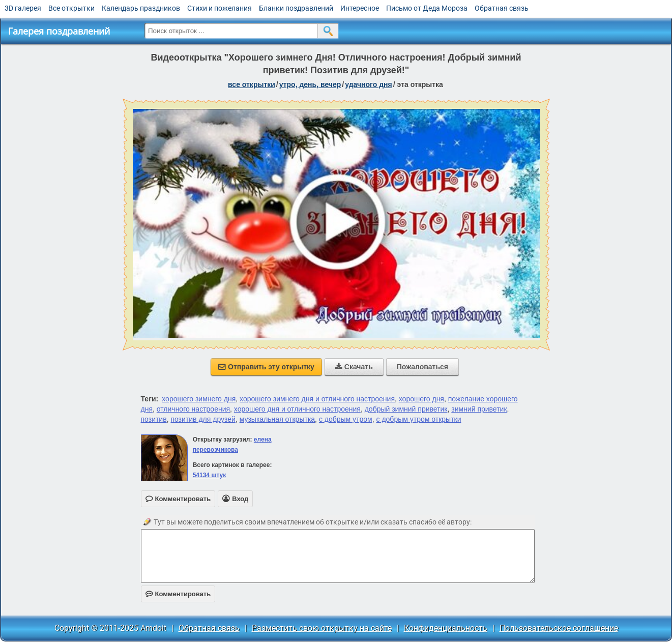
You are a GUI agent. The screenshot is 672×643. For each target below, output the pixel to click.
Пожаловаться (422, 367)
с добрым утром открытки (419, 419)
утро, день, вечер (310, 84)
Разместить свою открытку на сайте (322, 628)
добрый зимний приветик (406, 409)
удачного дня (369, 84)
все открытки (252, 84)
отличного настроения (193, 409)
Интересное (360, 8)
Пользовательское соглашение (559, 628)
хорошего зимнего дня (199, 399)
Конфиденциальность (446, 628)
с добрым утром (346, 419)
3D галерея (23, 8)
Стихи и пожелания (220, 8)
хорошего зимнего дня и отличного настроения (317, 399)
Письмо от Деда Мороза (427, 8)
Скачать (354, 367)
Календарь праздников (141, 8)
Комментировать (178, 594)
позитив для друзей (203, 419)
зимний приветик (479, 409)
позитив (154, 419)
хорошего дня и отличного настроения (297, 409)
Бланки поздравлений (296, 8)
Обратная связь (502, 8)
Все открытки (71, 8)
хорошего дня (421, 399)
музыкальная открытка (277, 419)
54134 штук (210, 475)
